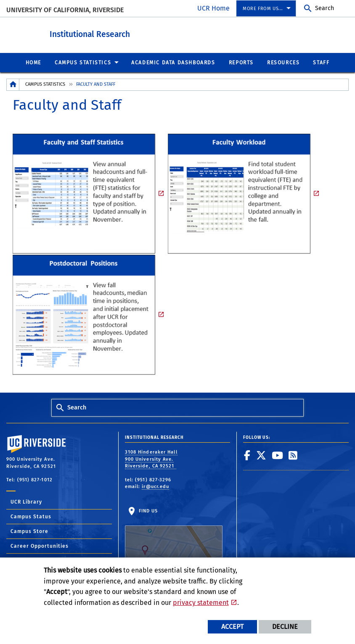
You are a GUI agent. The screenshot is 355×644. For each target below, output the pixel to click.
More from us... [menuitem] (263, 9)
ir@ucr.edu (155, 486)
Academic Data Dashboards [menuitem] (173, 62)
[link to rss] (293, 455)
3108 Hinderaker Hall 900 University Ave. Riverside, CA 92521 (151, 459)
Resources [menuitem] (283, 62)
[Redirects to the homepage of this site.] (13, 84)
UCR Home (213, 8)
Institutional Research (128, 33)
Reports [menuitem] (241, 62)
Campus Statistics (45, 84)
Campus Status (31, 516)
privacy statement (201, 603)
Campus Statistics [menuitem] (83, 62)
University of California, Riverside (65, 10)
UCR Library (26, 501)
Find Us (174, 534)
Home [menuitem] (33, 62)
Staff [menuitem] (321, 62)
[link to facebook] (247, 455)
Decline (285, 627)
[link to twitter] (261, 455)
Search (325, 8)
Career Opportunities (40, 546)
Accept (232, 627)
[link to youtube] (278, 455)
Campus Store (29, 531)
